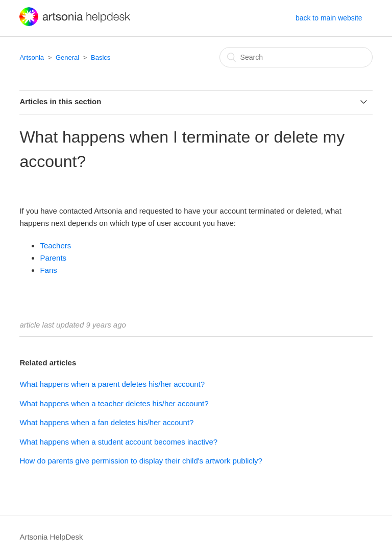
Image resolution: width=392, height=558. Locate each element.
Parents (53, 258)
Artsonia (32, 57)
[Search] (296, 57)
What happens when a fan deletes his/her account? (106, 422)
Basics (101, 57)
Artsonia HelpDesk (51, 537)
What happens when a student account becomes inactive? (118, 442)
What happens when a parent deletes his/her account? (112, 384)
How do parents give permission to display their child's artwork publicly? (141, 461)
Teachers (55, 246)
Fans (48, 270)
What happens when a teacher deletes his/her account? (114, 403)
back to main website (329, 18)
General (67, 57)
